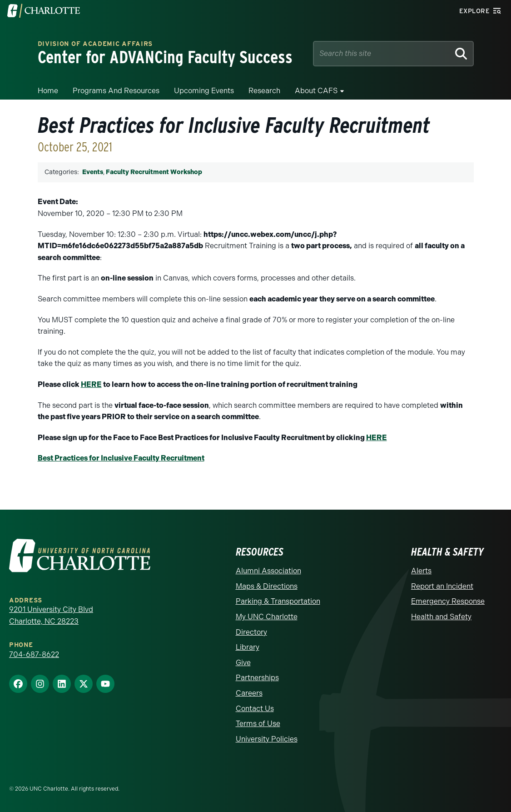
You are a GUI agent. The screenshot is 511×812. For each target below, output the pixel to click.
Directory (251, 632)
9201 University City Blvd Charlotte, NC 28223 (51, 615)
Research (264, 91)
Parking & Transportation (278, 601)
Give (243, 663)
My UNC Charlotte (267, 617)
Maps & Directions (267, 586)
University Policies (267, 739)
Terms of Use (258, 724)
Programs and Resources (116, 91)
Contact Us (255, 709)
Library (248, 647)
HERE (91, 384)
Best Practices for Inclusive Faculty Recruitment (121, 458)
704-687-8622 (34, 654)
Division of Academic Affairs (95, 43)
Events (93, 172)
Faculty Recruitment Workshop (154, 172)
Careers (249, 693)
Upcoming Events (204, 91)
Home (48, 91)
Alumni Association (268, 571)
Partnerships (257, 678)
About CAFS (316, 91)
